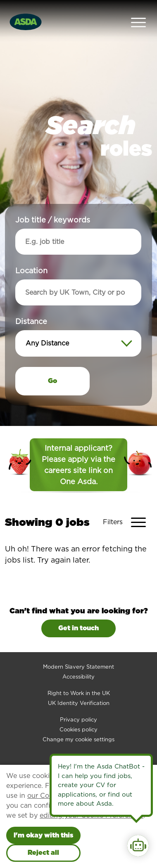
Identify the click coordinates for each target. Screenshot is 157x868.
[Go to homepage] (26, 13)
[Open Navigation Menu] (138, 14)
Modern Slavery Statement (78, 652)
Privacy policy (78, 704)
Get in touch (78, 613)
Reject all (43, 853)
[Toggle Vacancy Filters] (127, 507)
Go (52, 365)
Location (31, 255)
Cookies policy (78, 714)
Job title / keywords (53, 205)
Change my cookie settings (78, 724)
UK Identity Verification (79, 688)
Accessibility (78, 661)
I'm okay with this (43, 835)
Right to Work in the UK (79, 678)
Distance (31, 306)
